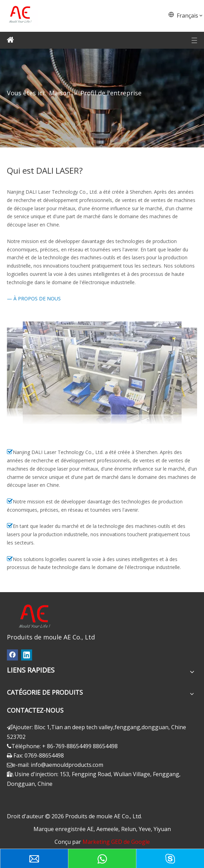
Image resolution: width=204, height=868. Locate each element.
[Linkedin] (27, 655)
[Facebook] (12, 655)
